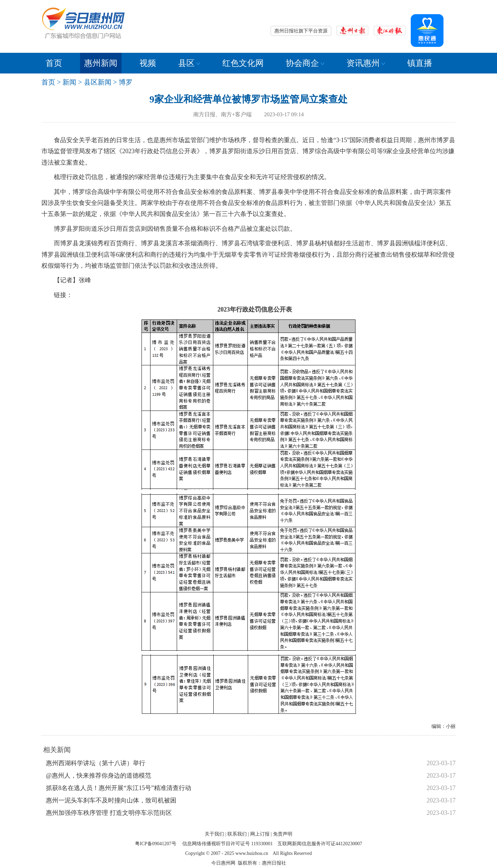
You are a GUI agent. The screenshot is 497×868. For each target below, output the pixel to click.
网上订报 (260, 834)
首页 (54, 63)
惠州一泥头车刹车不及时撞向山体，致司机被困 (111, 800)
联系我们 (237, 834)
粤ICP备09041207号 (156, 844)
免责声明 (283, 834)
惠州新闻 (101, 63)
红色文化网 (243, 63)
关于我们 (214, 834)
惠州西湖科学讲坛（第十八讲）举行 (96, 763)
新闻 (69, 82)
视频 (148, 63)
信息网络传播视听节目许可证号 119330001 (227, 844)
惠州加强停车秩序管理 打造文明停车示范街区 (109, 813)
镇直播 (420, 63)
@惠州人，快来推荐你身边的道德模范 (99, 776)
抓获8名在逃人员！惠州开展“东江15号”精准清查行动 (119, 788)
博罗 (126, 82)
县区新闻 (98, 82)
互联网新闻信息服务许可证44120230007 (320, 844)
